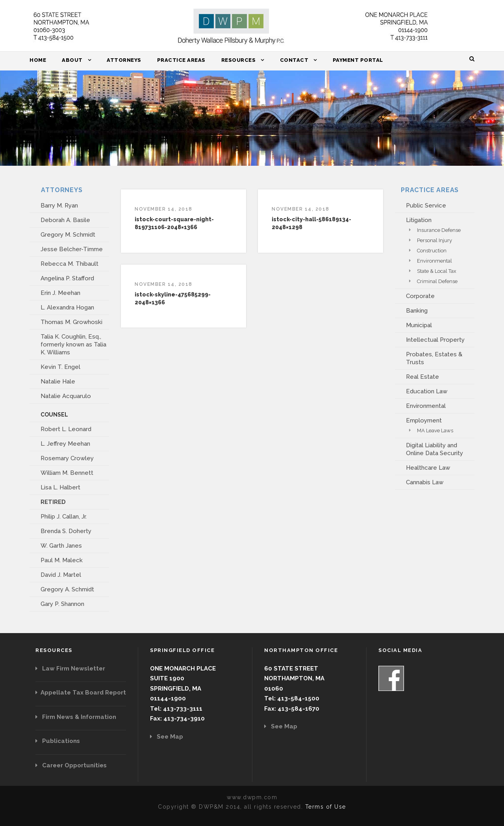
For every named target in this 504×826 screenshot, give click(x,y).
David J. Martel (61, 575)
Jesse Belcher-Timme (72, 249)
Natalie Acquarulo (66, 396)
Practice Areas (181, 60)
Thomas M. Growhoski (71, 322)
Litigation (419, 220)
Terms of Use (326, 807)
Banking (417, 311)
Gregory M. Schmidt (68, 235)
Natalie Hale (58, 382)
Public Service (426, 206)
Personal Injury (435, 240)
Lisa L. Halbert (60, 487)
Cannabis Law (425, 482)
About (72, 60)
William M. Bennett (67, 473)
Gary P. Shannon (62, 604)
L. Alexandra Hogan (67, 307)
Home (38, 60)
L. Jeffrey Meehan (65, 444)
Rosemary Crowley (67, 458)
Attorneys (124, 60)
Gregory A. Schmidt (67, 589)
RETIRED (53, 502)
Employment (424, 420)
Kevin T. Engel (60, 367)
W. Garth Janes (61, 546)
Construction (432, 251)
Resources (239, 60)
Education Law (427, 391)
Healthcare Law (428, 468)
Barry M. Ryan (59, 206)
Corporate (420, 296)
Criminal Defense (437, 281)
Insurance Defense (439, 230)
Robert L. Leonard (66, 429)
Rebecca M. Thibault (69, 264)
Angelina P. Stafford (67, 278)
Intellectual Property (435, 340)
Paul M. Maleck (62, 560)
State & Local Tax (437, 271)
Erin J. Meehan (60, 293)
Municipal (419, 325)
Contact (294, 60)
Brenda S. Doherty (66, 531)
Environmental (435, 261)
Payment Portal (358, 60)
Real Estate (422, 377)
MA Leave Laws (435, 431)
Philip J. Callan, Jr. (64, 517)
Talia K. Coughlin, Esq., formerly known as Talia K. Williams (73, 344)
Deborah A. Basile (65, 220)
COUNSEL (54, 415)
